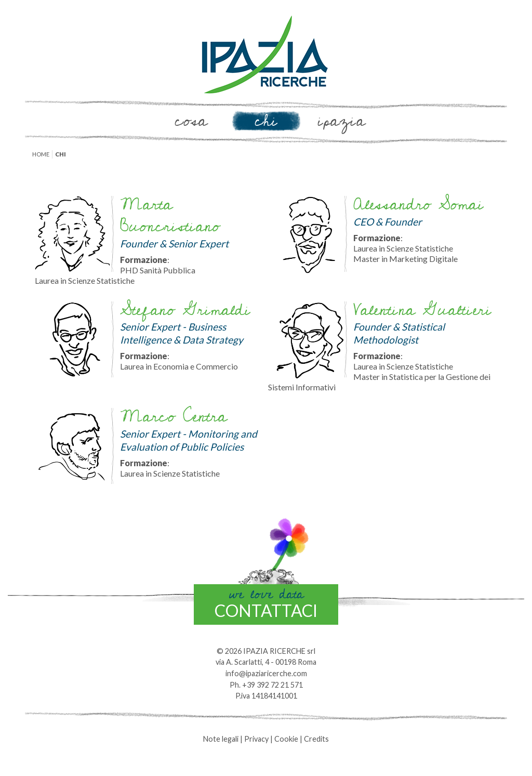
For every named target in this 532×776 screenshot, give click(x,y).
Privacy (256, 739)
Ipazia (341, 121)
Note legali (221, 739)
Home (41, 154)
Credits (316, 739)
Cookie (286, 739)
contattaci (266, 602)
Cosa (191, 121)
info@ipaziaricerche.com (266, 673)
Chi (266, 121)
